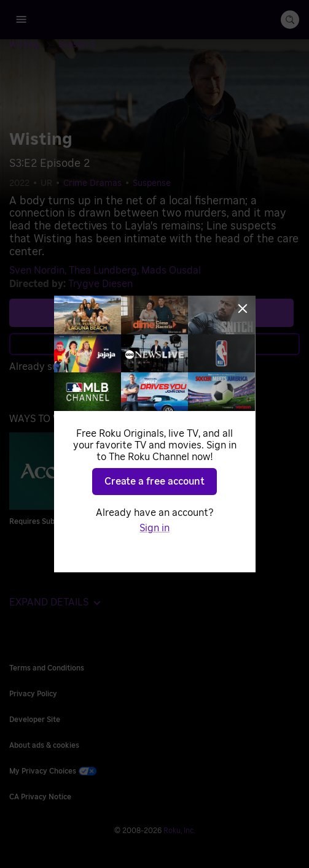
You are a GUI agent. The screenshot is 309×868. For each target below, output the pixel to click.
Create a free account (154, 482)
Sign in (154, 528)
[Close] (243, 309)
